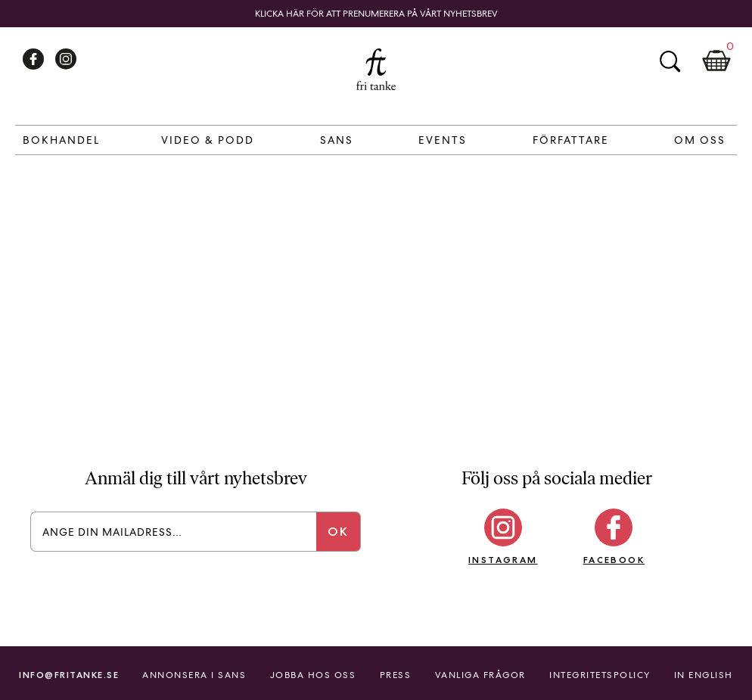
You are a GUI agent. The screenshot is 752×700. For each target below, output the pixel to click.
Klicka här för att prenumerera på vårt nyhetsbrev (376, 14)
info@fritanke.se (69, 675)
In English (704, 675)
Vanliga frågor (480, 675)
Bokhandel (61, 140)
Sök (670, 61)
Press (396, 675)
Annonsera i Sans (194, 675)
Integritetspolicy (600, 675)
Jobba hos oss (313, 675)
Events (443, 140)
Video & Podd (208, 140)
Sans (337, 140)
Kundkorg (716, 61)
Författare (571, 140)
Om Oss (700, 140)
